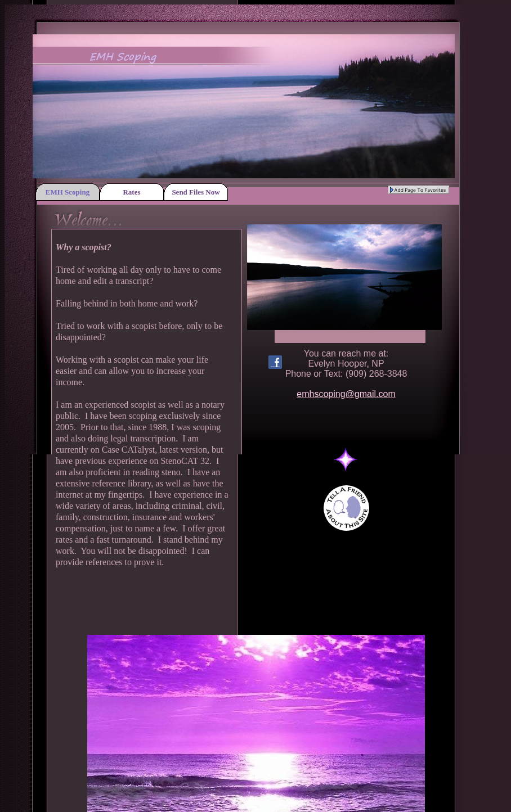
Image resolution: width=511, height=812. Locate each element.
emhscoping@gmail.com (346, 394)
